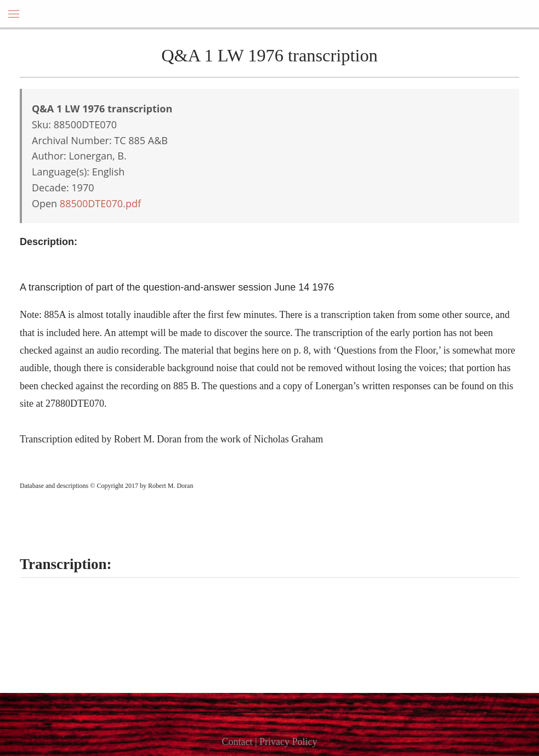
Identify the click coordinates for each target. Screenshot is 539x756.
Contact (237, 742)
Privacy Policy (288, 742)
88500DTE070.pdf (100, 203)
